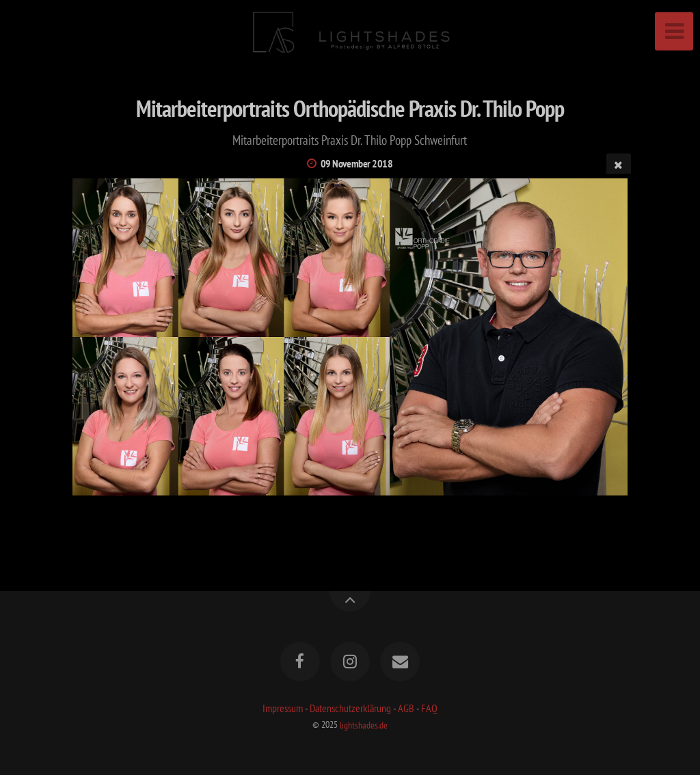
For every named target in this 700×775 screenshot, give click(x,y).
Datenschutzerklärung (350, 708)
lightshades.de (364, 724)
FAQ (429, 708)
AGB (406, 708)
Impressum (283, 708)
